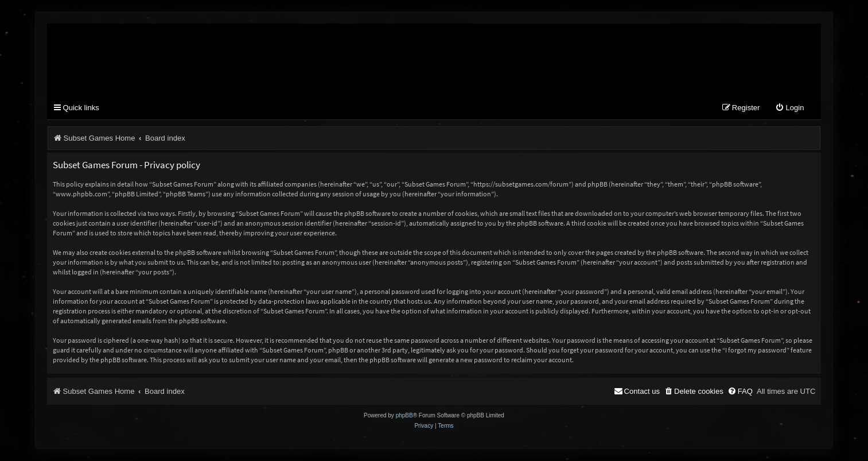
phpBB (404, 416)
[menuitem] (789, 109)
